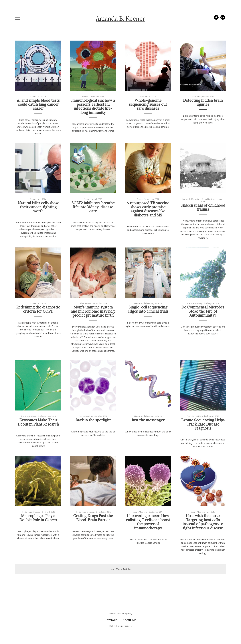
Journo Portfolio (125, 626)
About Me (130, 620)
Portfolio (111, 620)
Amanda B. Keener (120, 18)
